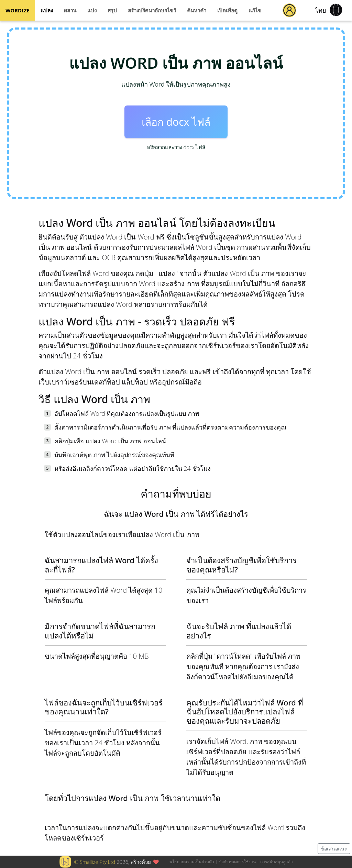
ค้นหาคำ (197, 10)
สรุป (112, 10)
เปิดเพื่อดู (227, 10)
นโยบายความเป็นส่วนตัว (192, 862)
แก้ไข (255, 10)
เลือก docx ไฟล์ (176, 122)
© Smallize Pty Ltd (95, 862)
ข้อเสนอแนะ (334, 849)
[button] (289, 10)
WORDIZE (18, 10)
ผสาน (70, 10)
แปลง (47, 10)
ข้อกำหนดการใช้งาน (237, 862)
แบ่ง (92, 10)
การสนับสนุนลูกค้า (277, 862)
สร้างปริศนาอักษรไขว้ (152, 10)
